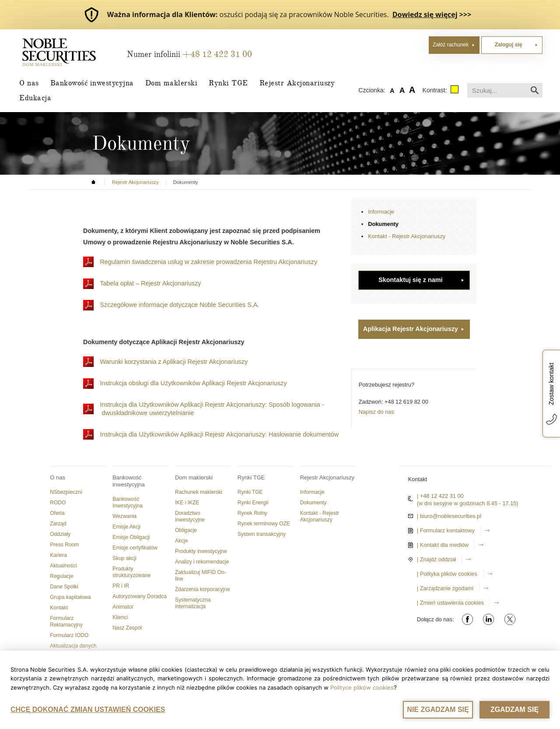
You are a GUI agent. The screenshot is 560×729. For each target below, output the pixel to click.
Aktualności (63, 566)
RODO (58, 503)
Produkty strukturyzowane (131, 572)
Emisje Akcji (126, 527)
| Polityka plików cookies (447, 574)
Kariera (58, 555)
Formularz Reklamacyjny (66, 622)
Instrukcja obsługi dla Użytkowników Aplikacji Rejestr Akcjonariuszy (194, 383)
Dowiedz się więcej (425, 14)
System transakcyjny (262, 534)
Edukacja (35, 98)
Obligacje (186, 530)
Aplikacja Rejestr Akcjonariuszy (411, 329)
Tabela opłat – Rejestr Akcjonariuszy (150, 283)
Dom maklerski (171, 83)
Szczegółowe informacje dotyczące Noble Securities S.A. (180, 305)
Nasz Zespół (127, 628)
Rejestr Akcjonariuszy (297, 83)
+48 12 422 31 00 (217, 54)
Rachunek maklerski (199, 492)
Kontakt (59, 608)
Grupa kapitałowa (70, 597)
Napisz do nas (376, 412)
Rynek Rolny (252, 513)
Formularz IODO (69, 635)
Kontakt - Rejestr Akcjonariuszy (407, 236)
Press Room (64, 545)
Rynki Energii (253, 503)
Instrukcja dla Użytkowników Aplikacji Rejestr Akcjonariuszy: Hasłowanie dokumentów (220, 434)
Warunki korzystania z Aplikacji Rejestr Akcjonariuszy (175, 362)
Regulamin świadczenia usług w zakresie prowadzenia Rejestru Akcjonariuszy (209, 262)
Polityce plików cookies (362, 688)
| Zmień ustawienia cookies (450, 603)
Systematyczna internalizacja (193, 603)
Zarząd (58, 524)
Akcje (181, 541)
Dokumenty (383, 224)
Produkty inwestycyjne (201, 551)
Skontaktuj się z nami (410, 280)
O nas (29, 83)
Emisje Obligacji (131, 537)
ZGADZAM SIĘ (514, 710)
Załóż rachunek (451, 45)
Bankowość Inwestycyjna (128, 502)
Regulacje (61, 576)
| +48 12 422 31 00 (440, 496)
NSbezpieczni (66, 492)
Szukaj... (467, 83)
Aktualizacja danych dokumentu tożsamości (77, 649)
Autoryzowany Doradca (140, 596)
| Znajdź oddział (436, 559)
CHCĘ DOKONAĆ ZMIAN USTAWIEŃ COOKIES (88, 710)
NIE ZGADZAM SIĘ (438, 710)
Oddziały (60, 534)
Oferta (57, 513)
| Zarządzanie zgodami (445, 588)
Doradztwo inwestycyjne (190, 516)
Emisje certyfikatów (135, 548)
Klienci (120, 617)
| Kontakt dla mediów (443, 545)
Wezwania (124, 516)
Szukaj (535, 90)
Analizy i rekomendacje (202, 562)
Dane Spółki (64, 587)
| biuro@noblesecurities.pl (449, 516)
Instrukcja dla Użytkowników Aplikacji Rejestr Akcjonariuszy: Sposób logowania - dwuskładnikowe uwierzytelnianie (212, 409)
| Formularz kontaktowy (446, 530)
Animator (123, 607)
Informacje (381, 212)
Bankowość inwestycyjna (92, 83)
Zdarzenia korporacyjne (202, 589)
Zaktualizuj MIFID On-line (201, 576)
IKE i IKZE (187, 503)
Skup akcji (124, 558)
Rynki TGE (228, 83)
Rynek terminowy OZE (264, 524)
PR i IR (121, 586)
